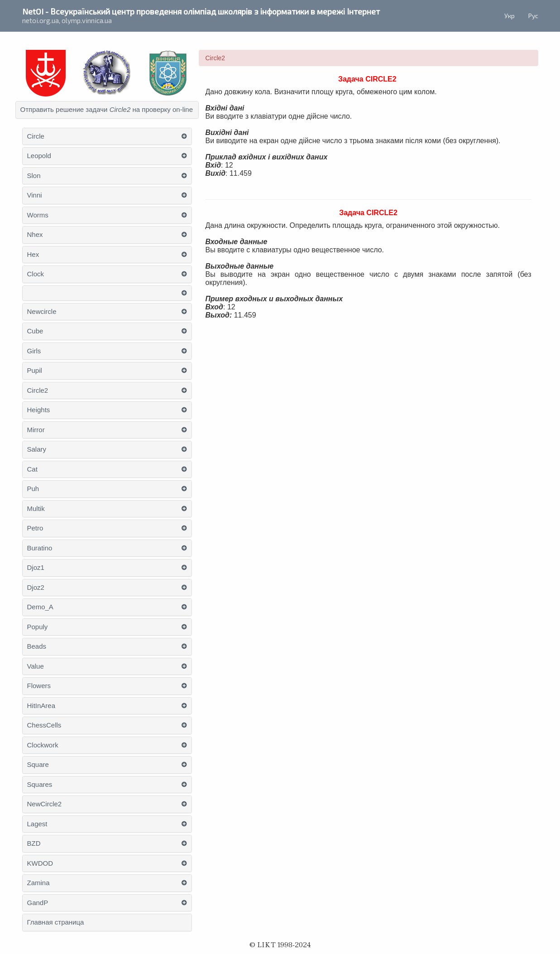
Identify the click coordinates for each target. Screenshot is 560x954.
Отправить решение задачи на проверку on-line (107, 110)
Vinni (35, 195)
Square (38, 765)
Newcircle (42, 312)
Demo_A (40, 607)
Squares (40, 785)
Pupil (35, 371)
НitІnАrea (41, 706)
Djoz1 (36, 568)
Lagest (37, 824)
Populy (38, 627)
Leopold (39, 156)
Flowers (39, 686)
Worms (38, 215)
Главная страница (56, 922)
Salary (37, 449)
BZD (34, 843)
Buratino (40, 548)
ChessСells (44, 725)
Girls (34, 351)
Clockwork (43, 745)
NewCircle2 (45, 804)
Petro (35, 528)
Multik (36, 509)
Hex (33, 255)
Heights (39, 410)
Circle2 (38, 390)
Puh (33, 489)
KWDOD (40, 863)
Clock (36, 274)
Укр (510, 16)
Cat (32, 469)
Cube (35, 331)
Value (36, 666)
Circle (36, 136)
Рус (533, 16)
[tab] (107, 110)
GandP (38, 903)
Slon (34, 176)
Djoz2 (36, 588)
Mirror (36, 430)
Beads (37, 646)
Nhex (35, 235)
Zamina (38, 883)
